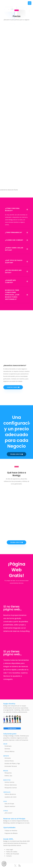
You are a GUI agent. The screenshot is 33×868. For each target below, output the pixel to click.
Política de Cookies (12, 852)
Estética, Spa (8, 776)
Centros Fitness (9, 761)
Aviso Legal (10, 850)
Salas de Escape (9, 804)
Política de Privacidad (13, 854)
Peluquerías (8, 773)
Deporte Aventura (10, 806)
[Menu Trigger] (30, 3)
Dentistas (7, 749)
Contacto (9, 856)
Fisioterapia (8, 746)
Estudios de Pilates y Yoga (12, 763)
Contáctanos (12, 387)
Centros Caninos (9, 782)
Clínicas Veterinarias (11, 785)
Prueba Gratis (16, 454)
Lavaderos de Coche (10, 797)
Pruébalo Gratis (12, 728)
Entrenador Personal (11, 766)
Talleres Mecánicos (10, 794)
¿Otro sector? (8, 813)
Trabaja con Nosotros (11, 831)
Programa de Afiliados (11, 833)
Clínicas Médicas (10, 751)
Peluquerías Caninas (11, 788)
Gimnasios (8, 758)
